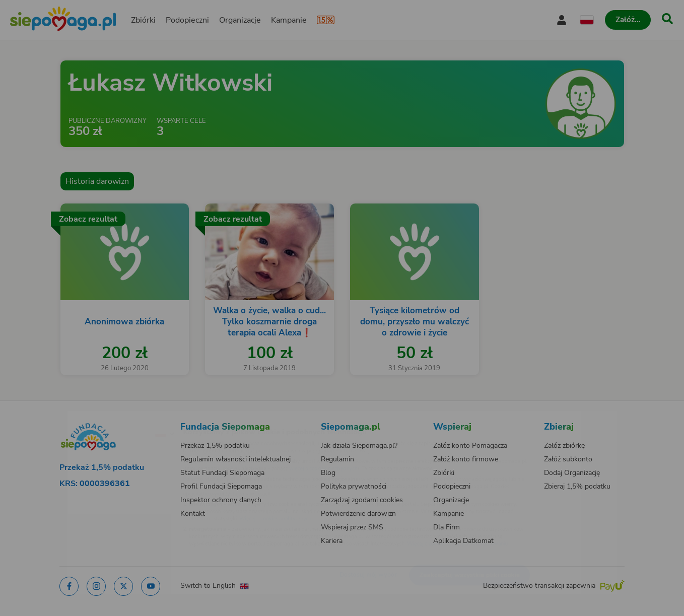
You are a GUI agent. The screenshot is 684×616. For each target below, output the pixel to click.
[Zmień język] (121, 417)
